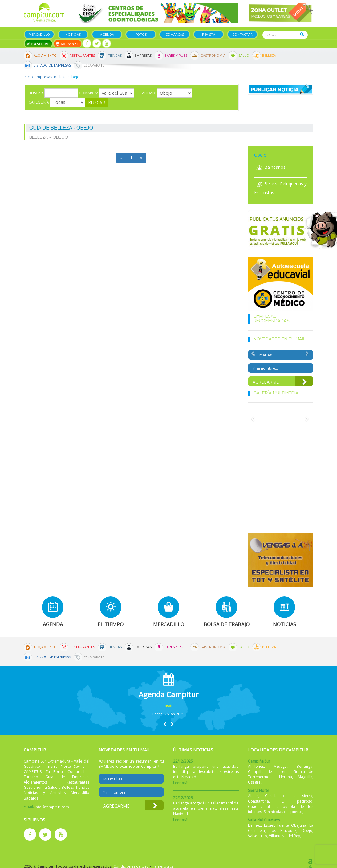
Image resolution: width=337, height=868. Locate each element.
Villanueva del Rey (284, 836)
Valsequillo (258, 836)
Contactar (242, 34)
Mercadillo (39, 34)
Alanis (253, 796)
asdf (169, 706)
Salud (244, 55)
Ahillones (256, 766)
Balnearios (270, 167)
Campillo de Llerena (268, 772)
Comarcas (175, 34)
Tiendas (115, 55)
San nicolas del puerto (283, 812)
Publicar (38, 44)
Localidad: (145, 93)
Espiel (269, 825)
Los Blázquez (283, 831)
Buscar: (36, 93)
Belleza (269, 55)
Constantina (258, 801)
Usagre (254, 782)
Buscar (302, 34)
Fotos (141, 34)
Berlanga (305, 766)
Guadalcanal (259, 806)
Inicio (28, 77)
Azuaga (280, 766)
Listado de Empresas (52, 65)
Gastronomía (213, 55)
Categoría (39, 102)
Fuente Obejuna (292, 825)
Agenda (107, 34)
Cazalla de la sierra (289, 796)
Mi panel (68, 44)
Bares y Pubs (176, 55)
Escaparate (94, 65)
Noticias (73, 34)
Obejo (307, 831)
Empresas (143, 55)
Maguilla (305, 777)
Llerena (286, 777)
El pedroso (297, 801)
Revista (209, 34)
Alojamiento (45, 55)
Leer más (181, 783)
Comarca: (88, 93)
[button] (165, 724)
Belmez (254, 825)
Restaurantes (82, 55)
